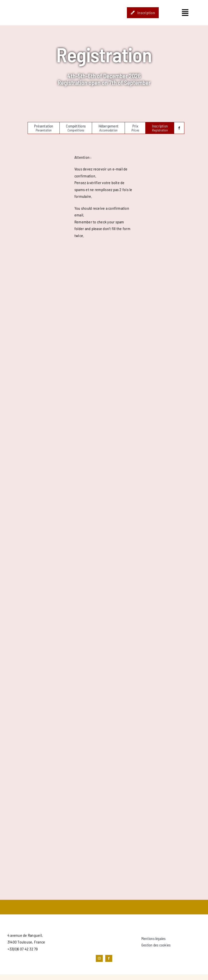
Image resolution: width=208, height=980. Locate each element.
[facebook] (179, 128)
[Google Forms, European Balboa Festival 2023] (104, 567)
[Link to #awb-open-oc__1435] (185, 13)
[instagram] (99, 958)
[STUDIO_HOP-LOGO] (32, 3)
